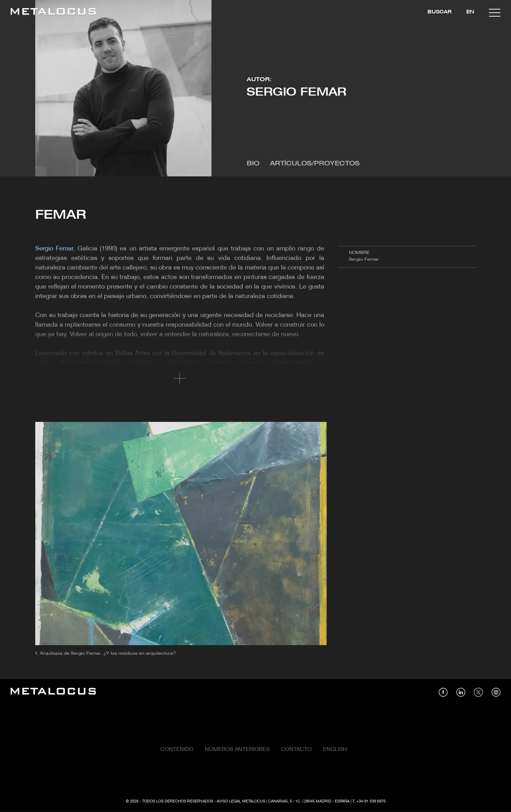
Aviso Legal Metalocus (241, 801)
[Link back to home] (53, 13)
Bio (253, 164)
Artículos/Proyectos (315, 164)
